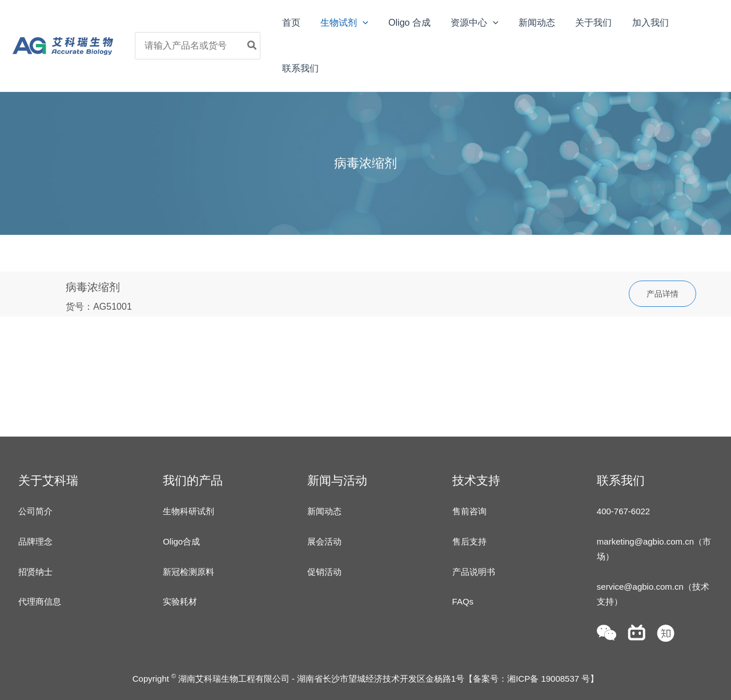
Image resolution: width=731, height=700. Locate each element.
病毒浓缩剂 (93, 287)
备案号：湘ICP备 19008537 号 (531, 679)
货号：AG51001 (99, 307)
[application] (363, 23)
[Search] (256, 46)
